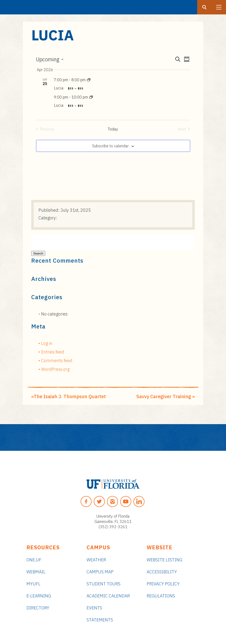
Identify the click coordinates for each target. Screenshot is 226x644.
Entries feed (53, 352)
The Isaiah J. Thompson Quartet (70, 396)
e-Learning (39, 596)
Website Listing (164, 560)
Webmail (36, 572)
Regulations (161, 596)
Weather (96, 560)
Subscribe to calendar (110, 146)
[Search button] (204, 7)
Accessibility (162, 572)
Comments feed (57, 361)
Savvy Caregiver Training (164, 396)
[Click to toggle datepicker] (50, 59)
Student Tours (104, 584)
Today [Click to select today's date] (113, 129)
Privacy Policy (163, 584)
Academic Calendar (108, 596)
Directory (38, 608)
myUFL (33, 584)
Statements (100, 620)
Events (94, 608)
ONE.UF (34, 560)
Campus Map (100, 572)
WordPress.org (55, 369)
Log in (47, 343)
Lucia (59, 88)
